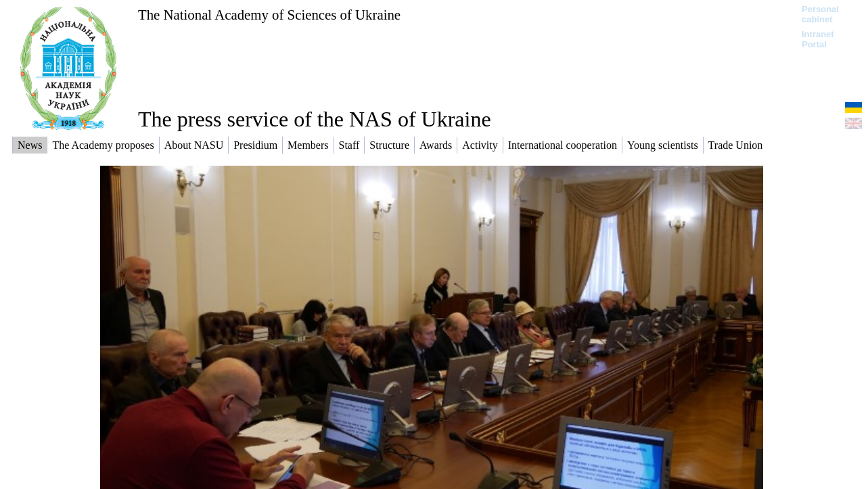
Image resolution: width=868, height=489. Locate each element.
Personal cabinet (820, 14)
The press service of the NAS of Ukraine (315, 119)
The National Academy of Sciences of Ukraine (269, 15)
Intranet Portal (818, 39)
